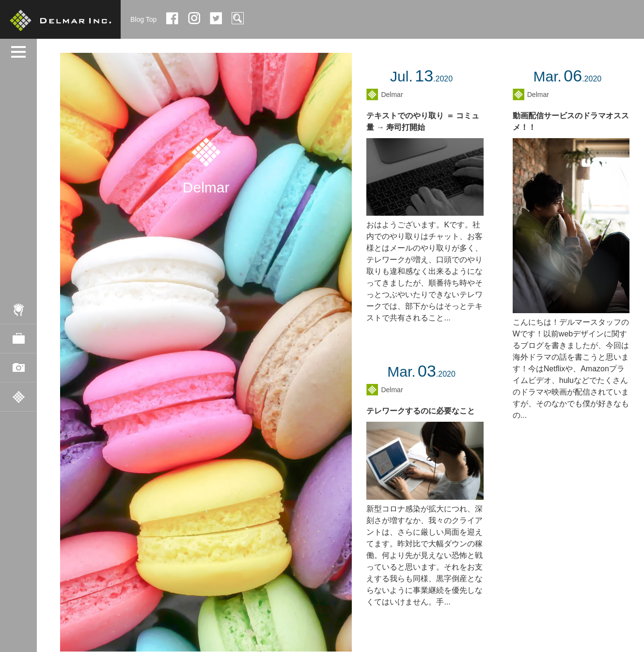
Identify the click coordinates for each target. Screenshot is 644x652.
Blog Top (143, 19)
